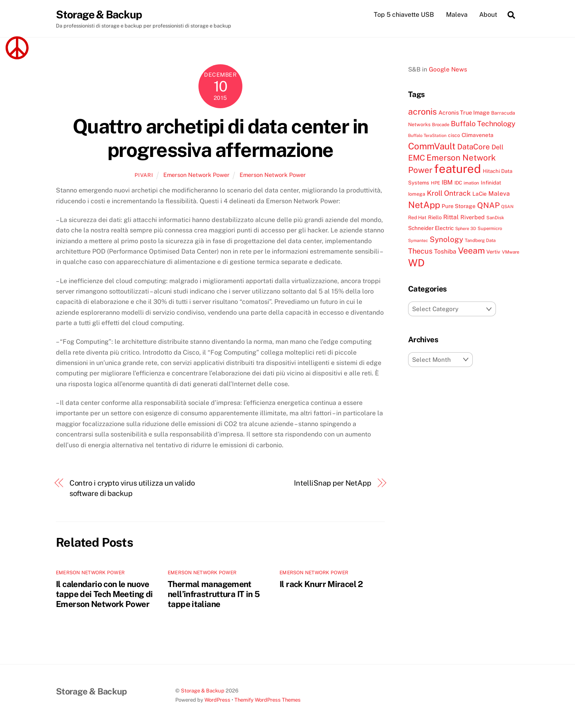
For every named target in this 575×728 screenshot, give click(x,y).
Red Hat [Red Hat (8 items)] (417, 217)
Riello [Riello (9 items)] (435, 217)
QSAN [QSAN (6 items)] (507, 206)
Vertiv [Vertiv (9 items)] (493, 252)
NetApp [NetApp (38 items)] (424, 205)
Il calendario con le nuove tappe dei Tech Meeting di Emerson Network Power (104, 594)
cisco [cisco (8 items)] (454, 136)
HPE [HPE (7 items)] (435, 183)
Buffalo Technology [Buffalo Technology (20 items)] (483, 124)
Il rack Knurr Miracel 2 (321, 584)
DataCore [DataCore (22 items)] (474, 147)
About (488, 15)
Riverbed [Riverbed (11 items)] (473, 217)
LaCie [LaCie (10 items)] (480, 194)
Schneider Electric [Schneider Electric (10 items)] (431, 228)
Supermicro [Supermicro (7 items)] (490, 229)
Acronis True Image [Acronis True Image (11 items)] (464, 113)
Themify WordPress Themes (268, 700)
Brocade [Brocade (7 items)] (441, 125)
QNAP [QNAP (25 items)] (488, 205)
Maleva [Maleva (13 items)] (499, 194)
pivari (144, 175)
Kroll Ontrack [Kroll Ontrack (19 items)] (449, 193)
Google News (448, 69)
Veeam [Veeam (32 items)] (471, 251)
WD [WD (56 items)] (416, 263)
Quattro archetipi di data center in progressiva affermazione (220, 138)
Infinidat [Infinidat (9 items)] (491, 183)
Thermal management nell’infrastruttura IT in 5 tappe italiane (214, 594)
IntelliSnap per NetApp (333, 483)
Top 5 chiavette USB (404, 15)
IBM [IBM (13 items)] (447, 182)
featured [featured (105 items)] (458, 169)
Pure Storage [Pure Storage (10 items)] (459, 206)
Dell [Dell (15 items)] (498, 147)
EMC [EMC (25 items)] (416, 158)
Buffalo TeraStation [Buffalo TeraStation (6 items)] (427, 136)
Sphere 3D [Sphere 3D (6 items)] (466, 229)
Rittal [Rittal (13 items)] (451, 217)
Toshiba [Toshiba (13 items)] (445, 252)
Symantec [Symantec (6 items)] (418, 240)
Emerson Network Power (196, 175)
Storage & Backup (203, 691)
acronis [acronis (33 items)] (422, 112)
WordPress (217, 700)
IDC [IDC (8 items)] (458, 183)
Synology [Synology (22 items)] (446, 239)
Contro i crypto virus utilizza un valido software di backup (132, 488)
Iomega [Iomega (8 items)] (417, 194)
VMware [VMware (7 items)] (511, 252)
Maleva (457, 15)
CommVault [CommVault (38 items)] (432, 146)
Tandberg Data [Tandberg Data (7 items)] (480, 240)
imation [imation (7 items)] (471, 183)
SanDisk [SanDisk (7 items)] (495, 218)
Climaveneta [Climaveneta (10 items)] (478, 135)
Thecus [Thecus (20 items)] (420, 251)
